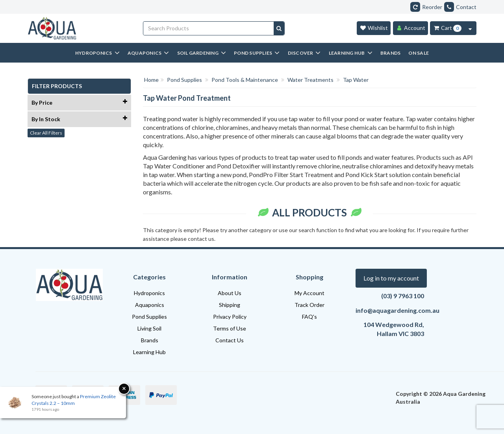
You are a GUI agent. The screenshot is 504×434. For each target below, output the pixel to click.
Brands (150, 340)
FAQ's (309, 317)
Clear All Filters (46, 133)
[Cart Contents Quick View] (470, 28)
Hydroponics (149, 293)
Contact (460, 7)
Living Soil (149, 328)
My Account (309, 293)
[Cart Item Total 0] (447, 28)
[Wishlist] (374, 28)
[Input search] (209, 28)
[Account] (410, 28)
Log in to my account (391, 278)
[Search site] (279, 28)
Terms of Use (230, 328)
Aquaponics (150, 305)
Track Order (309, 305)
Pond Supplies (149, 317)
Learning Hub (149, 352)
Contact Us (230, 340)
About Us (230, 293)
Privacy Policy (230, 317)
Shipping (230, 305)
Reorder (426, 7)
